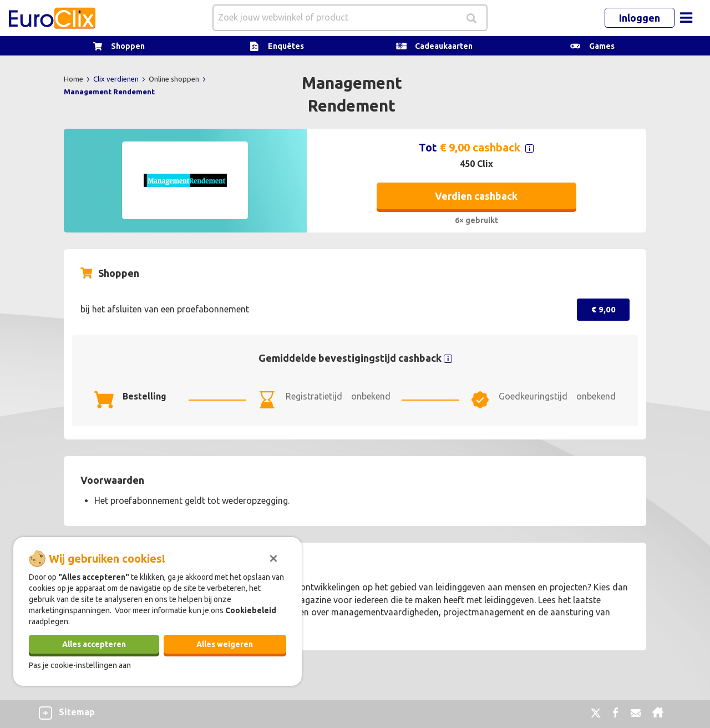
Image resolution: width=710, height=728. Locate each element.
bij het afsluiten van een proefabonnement (165, 309)
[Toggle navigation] (686, 18)
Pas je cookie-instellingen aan (80, 665)
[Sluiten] (273, 557)
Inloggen (640, 18)
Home (74, 79)
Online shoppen (175, 79)
